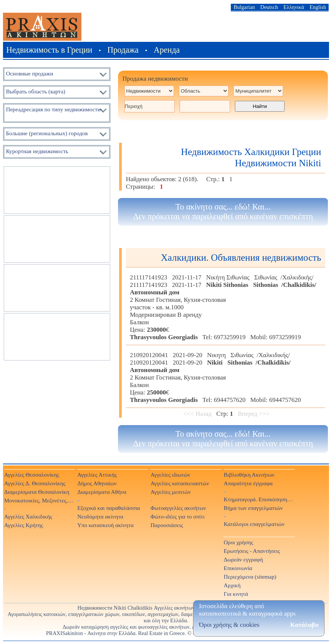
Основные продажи (30, 73)
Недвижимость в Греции (49, 50)
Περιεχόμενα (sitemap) (250, 577)
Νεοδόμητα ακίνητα (100, 516)
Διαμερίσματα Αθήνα (102, 492)
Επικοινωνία (238, 568)
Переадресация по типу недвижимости (53, 109)
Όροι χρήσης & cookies (229, 625)
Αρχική (232, 585)
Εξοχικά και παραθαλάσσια (109, 508)
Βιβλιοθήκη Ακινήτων (249, 475)
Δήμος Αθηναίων (97, 483)
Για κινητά (236, 594)
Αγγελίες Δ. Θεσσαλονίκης (35, 483)
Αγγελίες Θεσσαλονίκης (32, 475)
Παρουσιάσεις (167, 525)
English (318, 7)
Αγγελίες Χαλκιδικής (28, 516)
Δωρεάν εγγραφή (243, 559)
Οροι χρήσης (238, 542)
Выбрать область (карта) (36, 91)
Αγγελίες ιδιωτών (170, 475)
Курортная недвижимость (37, 151)
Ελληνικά (294, 7)
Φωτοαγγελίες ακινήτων (178, 508)
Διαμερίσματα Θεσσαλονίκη (37, 492)
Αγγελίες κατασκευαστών (180, 483)
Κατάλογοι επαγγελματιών (254, 524)
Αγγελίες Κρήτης (24, 525)
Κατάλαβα (304, 625)
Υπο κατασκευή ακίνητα (106, 525)
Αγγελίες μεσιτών (171, 492)
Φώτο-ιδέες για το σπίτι (178, 516)
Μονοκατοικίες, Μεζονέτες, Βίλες (39, 500)
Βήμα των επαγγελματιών (253, 508)
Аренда (167, 50)
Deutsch (269, 7)
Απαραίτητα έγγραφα (248, 483)
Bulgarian (244, 7)
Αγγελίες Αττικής (97, 475)
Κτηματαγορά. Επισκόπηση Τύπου (259, 499)
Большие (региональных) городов (47, 133)
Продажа (123, 50)
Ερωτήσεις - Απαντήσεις (252, 551)
